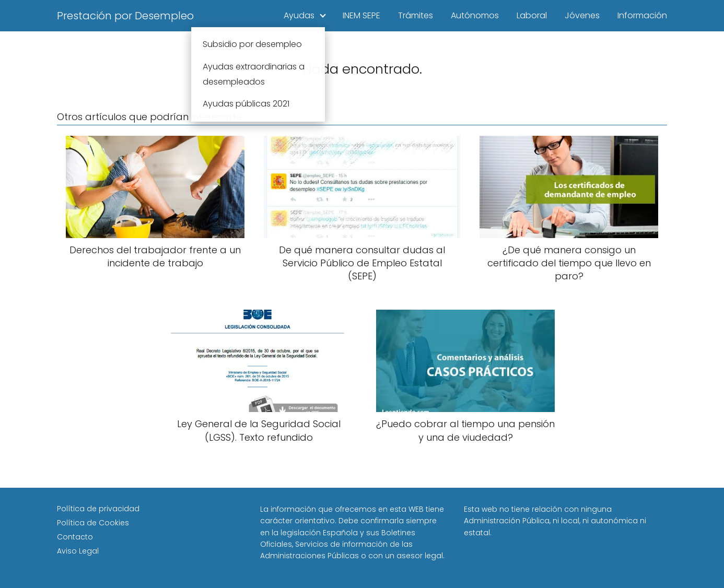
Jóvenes (582, 15)
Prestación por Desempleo (125, 16)
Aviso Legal (78, 551)
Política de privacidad (98, 509)
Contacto (75, 537)
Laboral (532, 15)
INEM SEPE (361, 15)
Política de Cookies (93, 523)
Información (642, 15)
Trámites (416, 15)
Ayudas (299, 15)
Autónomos (475, 15)
